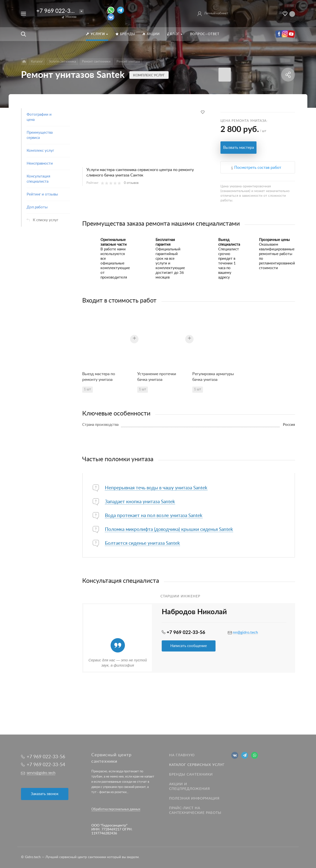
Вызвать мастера (239, 148)
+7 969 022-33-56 (59, 11)
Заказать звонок (45, 794)
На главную (182, 755)
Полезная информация (194, 799)
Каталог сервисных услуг (197, 765)
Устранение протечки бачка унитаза (157, 377)
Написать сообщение (189, 646)
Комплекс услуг (149, 75)
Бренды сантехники (191, 775)
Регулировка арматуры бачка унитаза (213, 377)
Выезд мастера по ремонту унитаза (99, 377)
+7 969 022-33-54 (46, 765)
